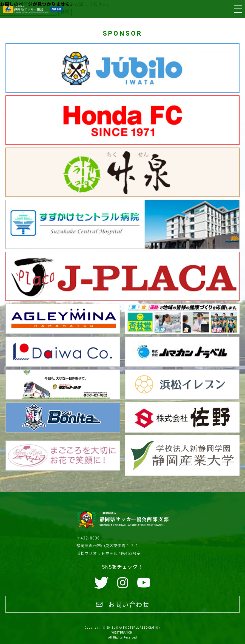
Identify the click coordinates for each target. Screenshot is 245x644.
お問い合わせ (123, 604)
